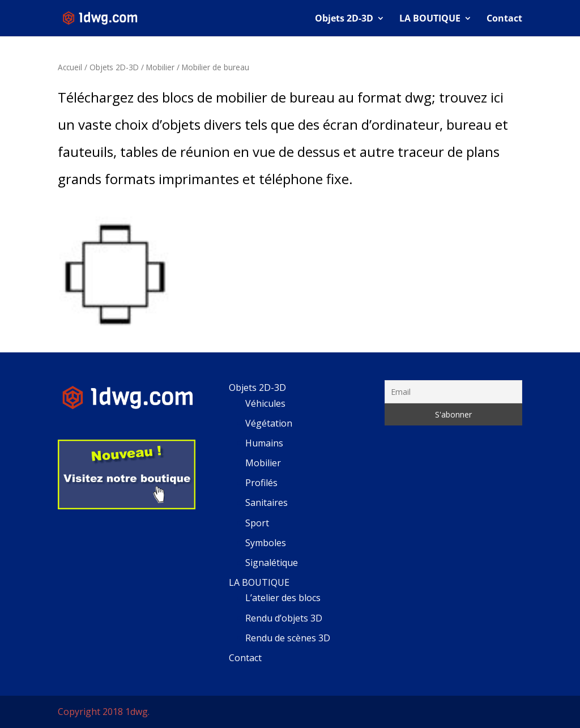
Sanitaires (266, 503)
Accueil (70, 67)
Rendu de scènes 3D (288, 638)
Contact (504, 19)
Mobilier (160, 67)
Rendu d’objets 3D (284, 618)
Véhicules (265, 403)
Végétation (269, 423)
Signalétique (272, 563)
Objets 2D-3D (344, 19)
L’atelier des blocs (283, 598)
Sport (257, 523)
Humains (264, 443)
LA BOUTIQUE (430, 19)
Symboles (266, 543)
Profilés (261, 483)
